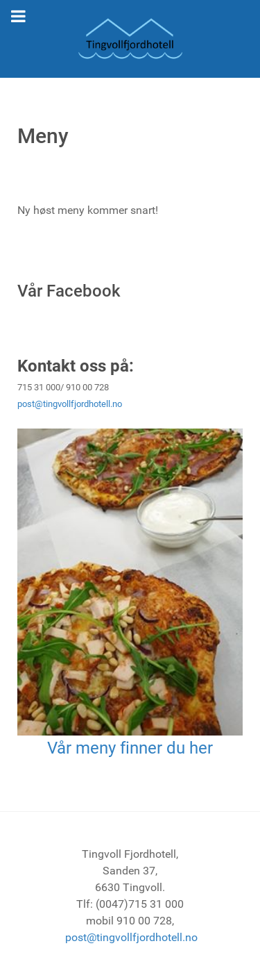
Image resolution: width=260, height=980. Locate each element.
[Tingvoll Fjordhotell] (130, 39)
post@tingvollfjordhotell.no (70, 404)
